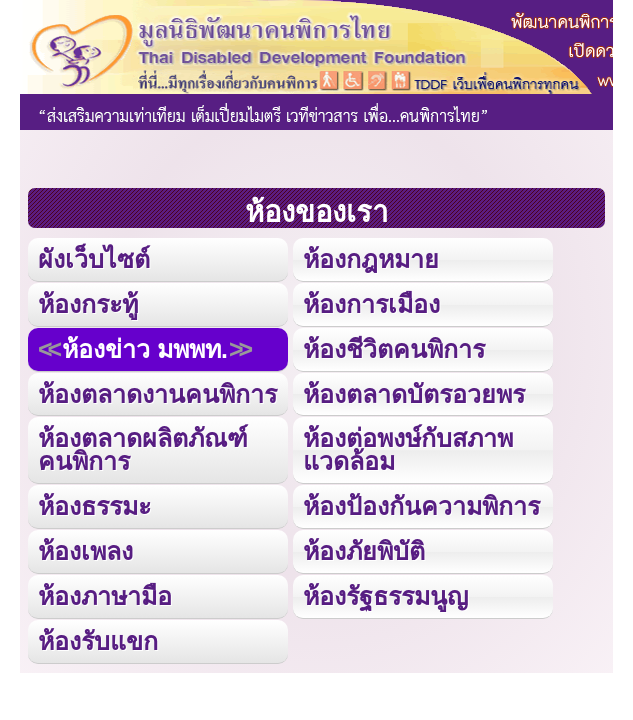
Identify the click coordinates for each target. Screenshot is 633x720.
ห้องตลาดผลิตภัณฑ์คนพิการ (143, 449)
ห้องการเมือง (371, 304)
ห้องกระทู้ (88, 304)
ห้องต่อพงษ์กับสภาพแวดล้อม (408, 449)
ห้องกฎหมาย (371, 259)
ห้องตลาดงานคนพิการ (157, 394)
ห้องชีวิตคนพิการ (394, 349)
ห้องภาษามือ (105, 596)
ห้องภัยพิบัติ (364, 551)
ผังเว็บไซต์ (94, 259)
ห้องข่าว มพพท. (145, 349)
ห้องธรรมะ (94, 506)
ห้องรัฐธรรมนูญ (385, 596)
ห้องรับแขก (98, 641)
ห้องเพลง (85, 551)
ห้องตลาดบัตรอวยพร (414, 394)
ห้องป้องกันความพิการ (421, 506)
